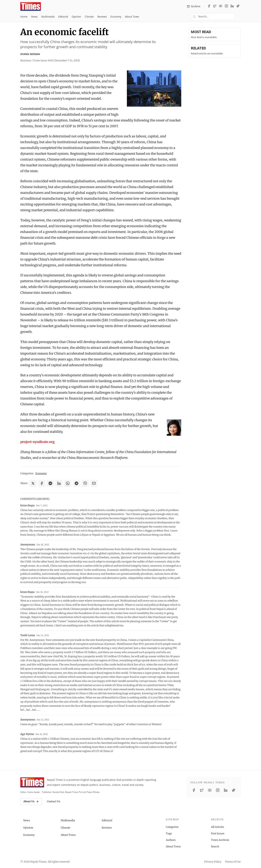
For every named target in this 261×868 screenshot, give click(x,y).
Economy (116, 17)
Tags (169, 833)
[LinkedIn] (232, 7)
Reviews (102, 17)
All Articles (217, 827)
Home (24, 17)
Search (215, 846)
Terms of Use (233, 862)
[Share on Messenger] (50, 483)
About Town (132, 17)
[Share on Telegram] (76, 483)
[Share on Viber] (85, 483)
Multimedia (48, 17)
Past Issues (218, 833)
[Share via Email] (94, 483)
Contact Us (54, 801)
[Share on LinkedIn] (59, 483)
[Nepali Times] (32, 782)
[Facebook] (209, 7)
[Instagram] (226, 7)
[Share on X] (33, 483)
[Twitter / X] (215, 7)
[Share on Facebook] (42, 483)
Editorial (63, 17)
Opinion (76, 17)
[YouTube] (221, 7)
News (34, 17)
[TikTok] (238, 7)
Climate (89, 17)
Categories (172, 827)
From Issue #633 (57, 60)
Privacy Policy (213, 862)
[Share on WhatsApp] (68, 483)
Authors (171, 840)
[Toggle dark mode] (239, 17)
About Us (31, 801)
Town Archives (220, 840)
